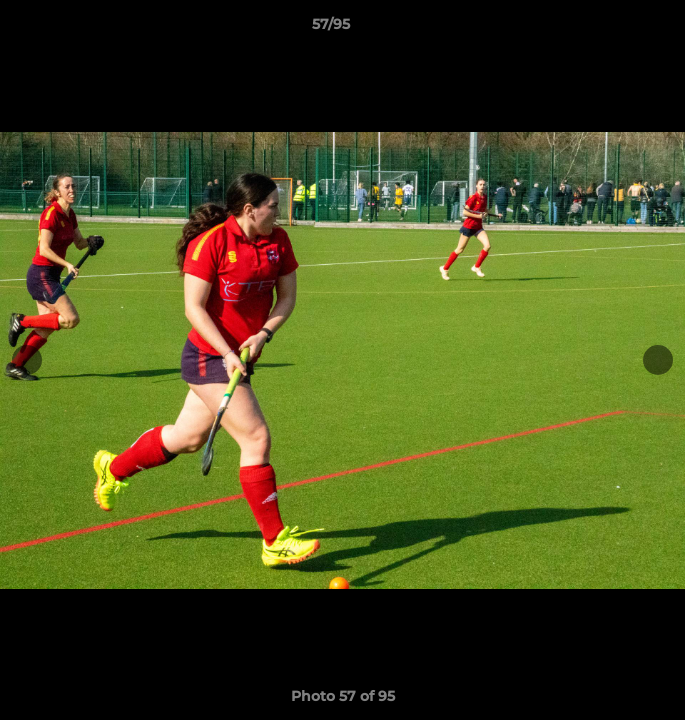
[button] (613, 29)
